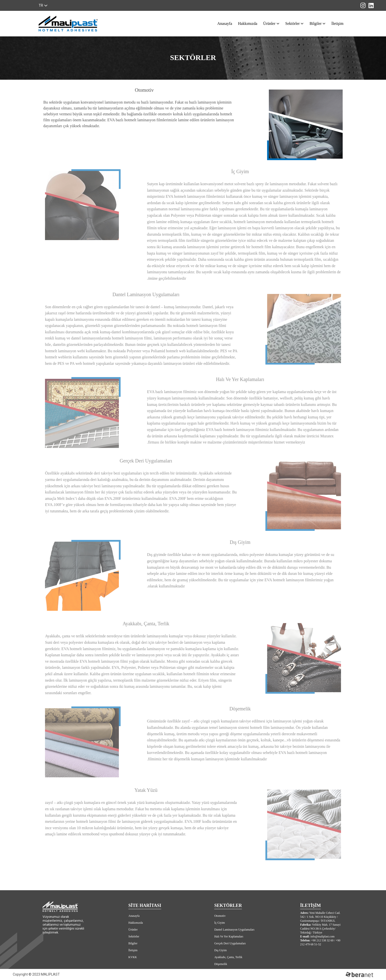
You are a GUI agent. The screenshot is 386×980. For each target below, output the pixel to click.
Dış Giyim (220, 950)
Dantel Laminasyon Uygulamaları (234, 930)
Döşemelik (221, 964)
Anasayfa (225, 23)
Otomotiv (220, 916)
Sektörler (294, 24)
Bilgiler (316, 24)
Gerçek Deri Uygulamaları (230, 943)
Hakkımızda (248, 23)
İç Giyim (219, 923)
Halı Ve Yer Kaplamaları (229, 936)
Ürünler (270, 24)
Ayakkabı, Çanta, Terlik (228, 957)
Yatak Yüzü (221, 971)
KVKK (133, 957)
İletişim (337, 23)
